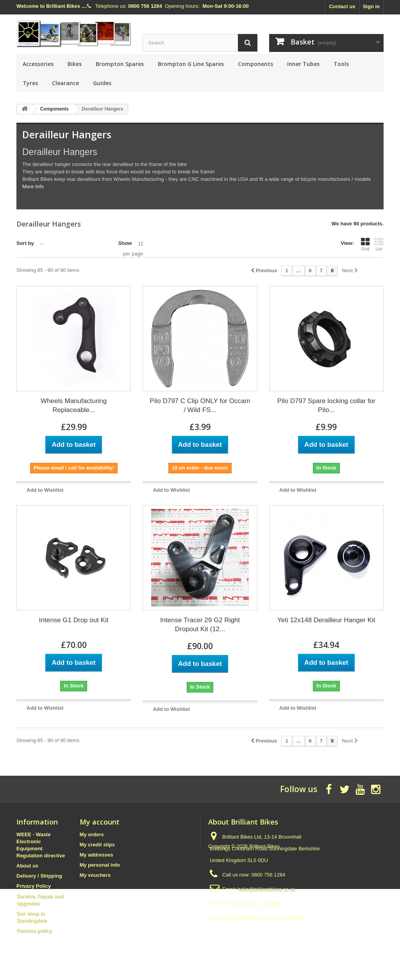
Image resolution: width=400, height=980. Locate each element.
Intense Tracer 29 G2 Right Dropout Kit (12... (200, 625)
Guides (102, 83)
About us (27, 866)
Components (255, 64)
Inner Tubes (303, 64)
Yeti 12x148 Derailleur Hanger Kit (326, 620)
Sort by (25, 243)
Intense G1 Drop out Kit (74, 620)
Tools (341, 64)
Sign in (371, 6)
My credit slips (97, 845)
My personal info (100, 865)
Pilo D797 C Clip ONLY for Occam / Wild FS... (200, 405)
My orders (92, 835)
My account (100, 822)
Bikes (75, 64)
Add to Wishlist (45, 490)
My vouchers (95, 875)
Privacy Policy (34, 886)
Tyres (30, 83)
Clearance (65, 83)
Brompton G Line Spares (191, 64)
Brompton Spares (120, 64)
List (379, 244)
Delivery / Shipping (39, 876)
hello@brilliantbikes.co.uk (267, 889)
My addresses (96, 855)
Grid (365, 244)
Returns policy (34, 931)
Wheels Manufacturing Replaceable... (74, 405)
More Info (33, 187)
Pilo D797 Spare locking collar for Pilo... (326, 405)
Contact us (342, 6)
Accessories (38, 64)
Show (125, 243)
